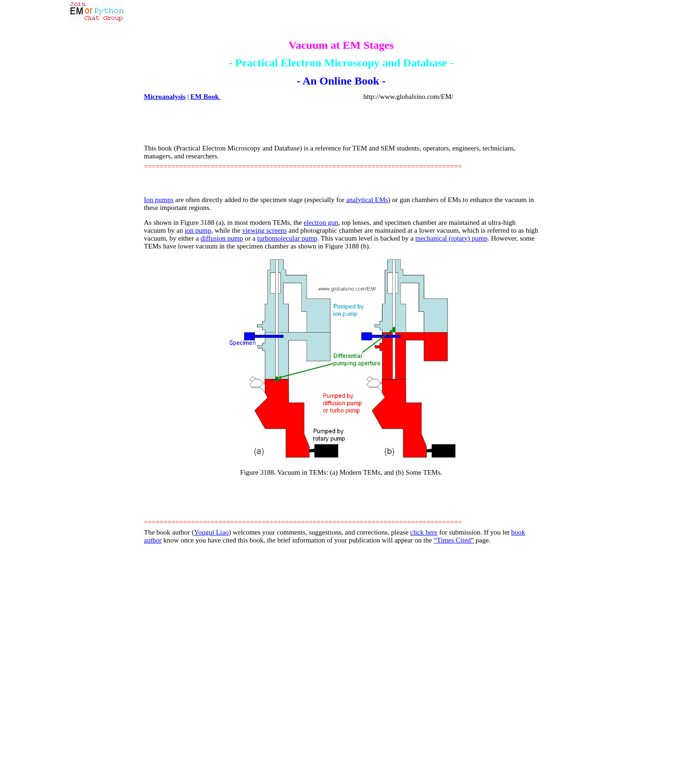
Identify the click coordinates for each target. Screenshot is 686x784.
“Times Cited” (454, 540)
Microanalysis (165, 97)
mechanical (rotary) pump (452, 238)
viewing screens (265, 230)
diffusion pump (222, 238)
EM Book (205, 97)
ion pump (198, 230)
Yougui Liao (211, 532)
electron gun (321, 222)
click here (424, 532)
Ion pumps (159, 200)
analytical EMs (367, 200)
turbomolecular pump (287, 238)
